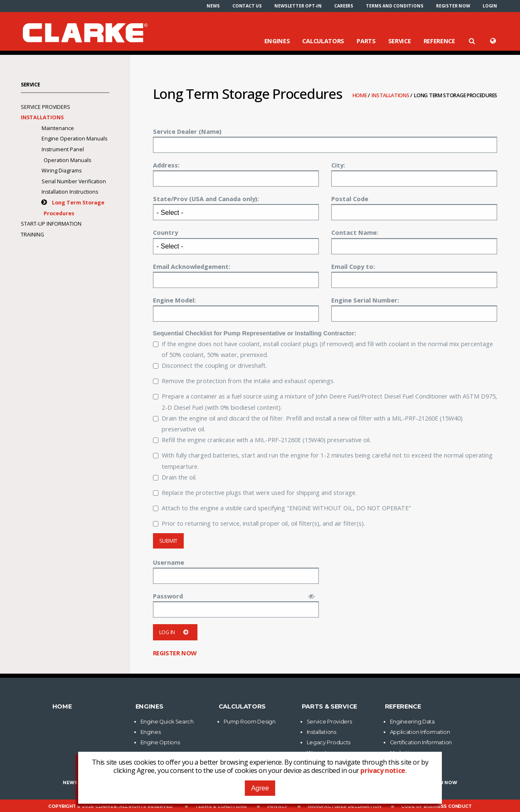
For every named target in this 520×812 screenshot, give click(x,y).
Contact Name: (355, 232)
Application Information (420, 732)
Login (490, 6)
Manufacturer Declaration (344, 806)
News (213, 6)
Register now (453, 6)
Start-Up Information (51, 224)
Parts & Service (330, 706)
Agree (260, 788)
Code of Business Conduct (436, 806)
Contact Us (247, 6)
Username (169, 562)
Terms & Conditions (221, 806)
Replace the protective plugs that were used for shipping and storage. (255, 492)
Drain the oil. (175, 477)
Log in (175, 632)
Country (165, 232)
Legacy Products (329, 742)
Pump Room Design (250, 722)
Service (400, 41)
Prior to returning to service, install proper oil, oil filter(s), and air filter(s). (259, 523)
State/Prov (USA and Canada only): (206, 199)
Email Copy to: (353, 266)
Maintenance (58, 128)
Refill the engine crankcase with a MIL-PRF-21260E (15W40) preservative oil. (262, 440)
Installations (391, 95)
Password (168, 596)
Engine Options (160, 742)
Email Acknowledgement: (192, 266)
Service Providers (46, 107)
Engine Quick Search (167, 722)
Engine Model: (174, 300)
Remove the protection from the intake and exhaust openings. (244, 381)
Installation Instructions (70, 192)
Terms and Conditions (394, 6)
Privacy (277, 806)
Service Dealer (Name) (187, 131)
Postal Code (350, 199)
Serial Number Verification (74, 181)
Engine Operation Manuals (74, 139)
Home (360, 95)
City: (338, 165)
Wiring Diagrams (62, 171)
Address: (166, 165)
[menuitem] (213, 6)
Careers (344, 6)
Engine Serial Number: (365, 300)
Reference (439, 41)
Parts (366, 41)
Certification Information (421, 742)
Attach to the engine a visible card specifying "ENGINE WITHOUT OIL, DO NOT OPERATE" (282, 508)
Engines (277, 41)
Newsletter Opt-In (298, 6)
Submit (168, 541)
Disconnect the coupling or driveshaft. (210, 365)
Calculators (323, 41)
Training (32, 235)
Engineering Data (412, 722)
